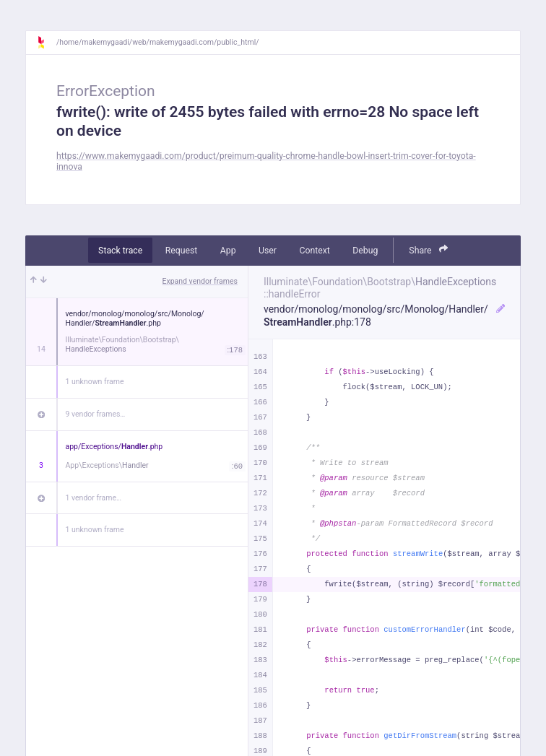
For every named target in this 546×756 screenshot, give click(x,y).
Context (314, 251)
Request (182, 251)
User (268, 251)
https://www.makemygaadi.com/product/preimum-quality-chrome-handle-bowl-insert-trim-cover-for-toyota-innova (266, 161)
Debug (365, 251)
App (228, 251)
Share (428, 249)
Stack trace (120, 251)
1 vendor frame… (94, 498)
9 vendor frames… (96, 414)
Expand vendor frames (200, 281)
